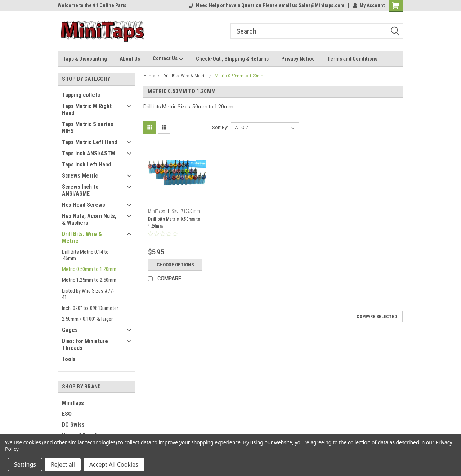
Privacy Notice (298, 59)
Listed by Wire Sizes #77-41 (88, 294)
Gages (70, 330)
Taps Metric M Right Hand (87, 110)
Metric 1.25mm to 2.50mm (89, 280)
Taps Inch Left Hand (86, 164)
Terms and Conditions (352, 59)
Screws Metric (80, 176)
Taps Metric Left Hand (89, 142)
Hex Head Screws (84, 205)
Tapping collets (81, 95)
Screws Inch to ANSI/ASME (80, 190)
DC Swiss (73, 425)
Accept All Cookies (114, 464)
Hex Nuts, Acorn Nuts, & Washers (89, 219)
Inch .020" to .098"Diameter (90, 308)
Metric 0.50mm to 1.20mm (89, 269)
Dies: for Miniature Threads (85, 344)
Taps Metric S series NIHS (88, 128)
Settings (25, 464)
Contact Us (168, 59)
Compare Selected (377, 317)
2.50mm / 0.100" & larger (87, 319)
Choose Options (175, 265)
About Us (130, 59)
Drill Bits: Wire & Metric (82, 237)
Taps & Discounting (85, 59)
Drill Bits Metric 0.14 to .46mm (85, 255)
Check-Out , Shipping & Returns (232, 59)
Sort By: (220, 127)
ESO (67, 414)
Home (149, 76)
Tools (69, 359)
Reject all (63, 464)
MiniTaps (73, 403)
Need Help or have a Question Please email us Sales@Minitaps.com (266, 5)
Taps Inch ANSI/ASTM (89, 153)
